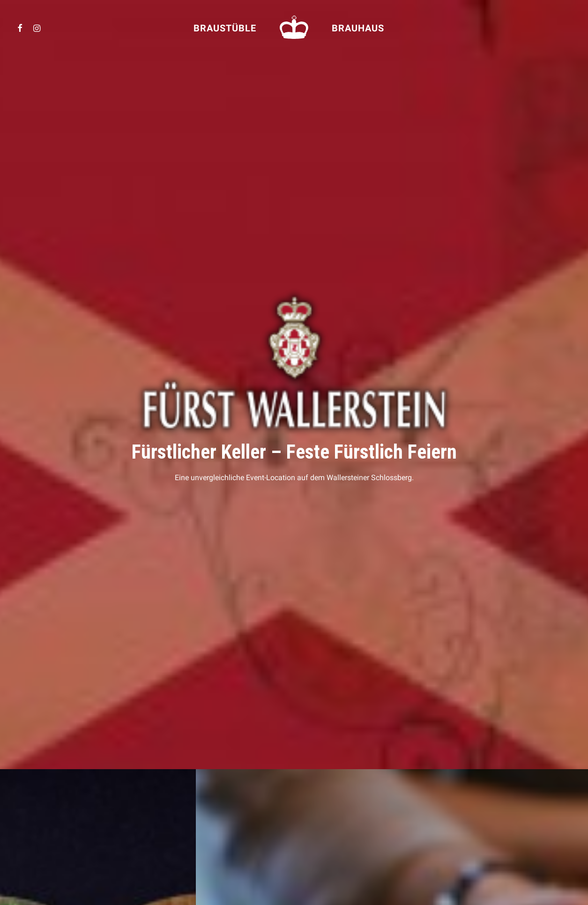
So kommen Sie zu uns (66, 809)
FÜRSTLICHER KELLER (333, 799)
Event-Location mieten (69, 798)
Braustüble (225, 28)
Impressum (51, 829)
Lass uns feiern (196, 665)
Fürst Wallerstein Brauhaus (213, 809)
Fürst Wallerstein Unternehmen (219, 798)
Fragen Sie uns (392, 429)
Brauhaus (358, 28)
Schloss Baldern (197, 819)
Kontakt (48, 819)
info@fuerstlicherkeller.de (472, 848)
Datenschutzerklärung (70, 840)
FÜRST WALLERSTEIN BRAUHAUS (346, 809)
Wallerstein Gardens (203, 829)
